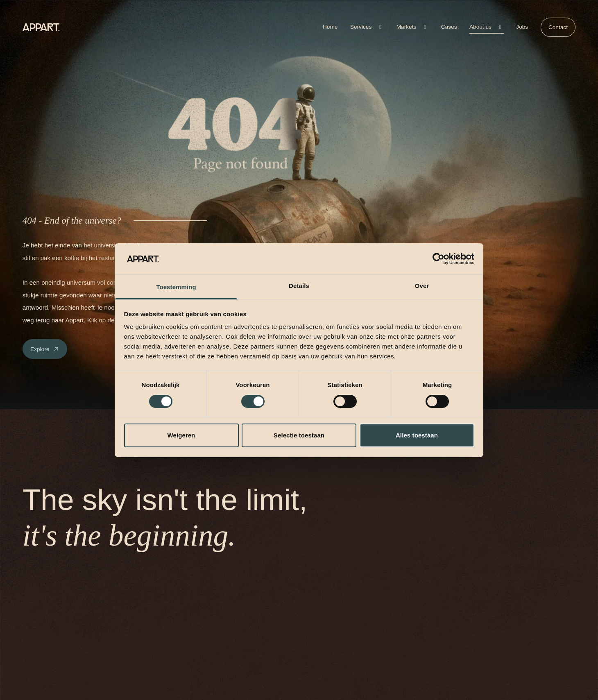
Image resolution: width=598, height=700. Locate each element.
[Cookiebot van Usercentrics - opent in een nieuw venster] (438, 259)
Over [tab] (422, 286)
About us (487, 27)
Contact (558, 27)
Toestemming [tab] (176, 287)
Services (367, 27)
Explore (45, 349)
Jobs (522, 27)
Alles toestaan (417, 435)
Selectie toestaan (299, 435)
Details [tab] (299, 286)
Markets (413, 27)
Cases (449, 27)
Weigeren (181, 435)
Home (330, 27)
